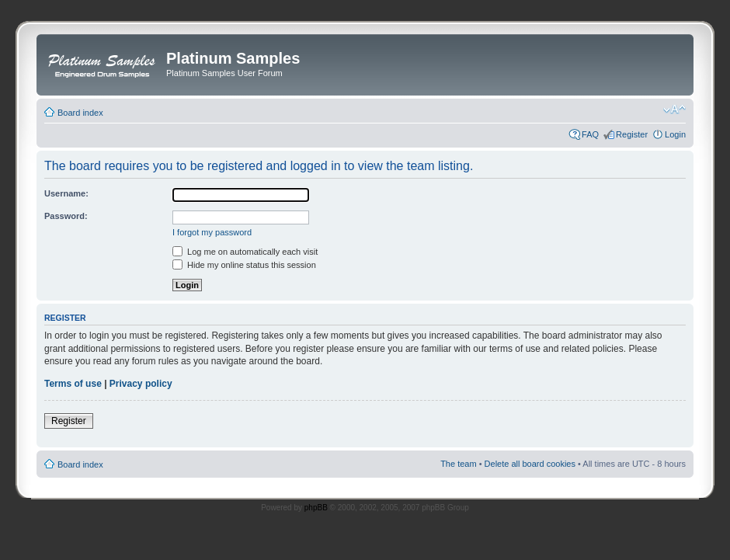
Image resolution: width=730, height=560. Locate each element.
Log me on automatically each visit (245, 252)
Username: (66, 193)
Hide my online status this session (244, 265)
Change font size (674, 110)
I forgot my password (212, 232)
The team (458, 464)
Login (675, 134)
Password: (66, 216)
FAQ (590, 134)
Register (632, 134)
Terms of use (73, 384)
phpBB (316, 508)
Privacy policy (141, 384)
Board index (80, 113)
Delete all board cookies (530, 464)
